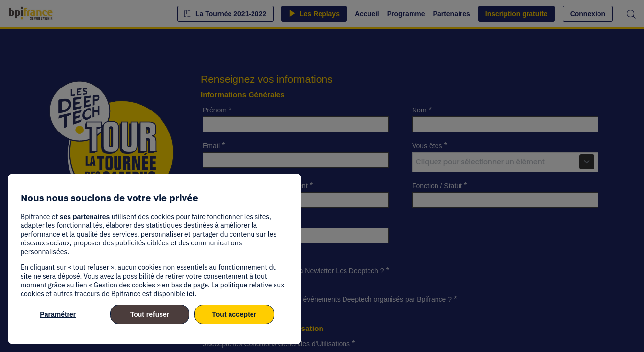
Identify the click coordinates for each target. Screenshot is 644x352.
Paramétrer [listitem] (58, 314)
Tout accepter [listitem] (234, 314)
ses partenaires (85, 217)
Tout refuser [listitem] (150, 314)
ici (191, 294)
